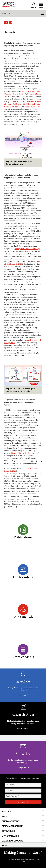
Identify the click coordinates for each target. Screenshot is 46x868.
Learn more (24, 729)
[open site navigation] (41, 5)
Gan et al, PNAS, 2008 (31, 91)
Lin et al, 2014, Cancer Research (24, 102)
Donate (24, 695)
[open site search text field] (34, 5)
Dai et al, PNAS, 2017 (32, 107)
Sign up (24, 768)
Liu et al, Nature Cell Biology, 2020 (25, 453)
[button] (43, 14)
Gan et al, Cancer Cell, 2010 (15, 94)
